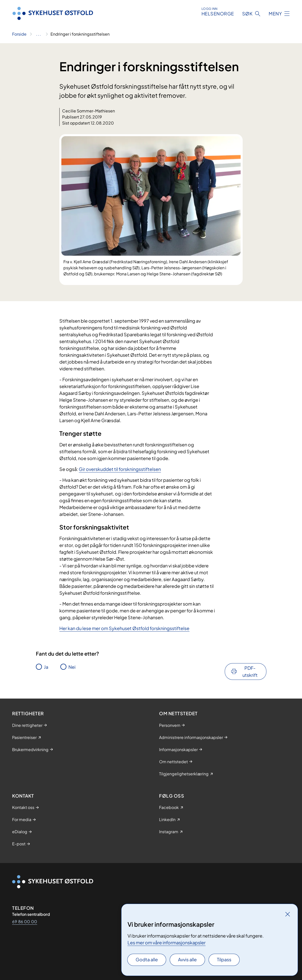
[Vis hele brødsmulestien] (39, 34)
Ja (46, 667)
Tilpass (224, 959)
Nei (72, 667)
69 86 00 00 (25, 922)
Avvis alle (187, 959)
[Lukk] (288, 914)
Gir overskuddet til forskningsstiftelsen (120, 469)
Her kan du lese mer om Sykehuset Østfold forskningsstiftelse (124, 628)
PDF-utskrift (250, 671)
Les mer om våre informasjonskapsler (167, 942)
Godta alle (147, 959)
